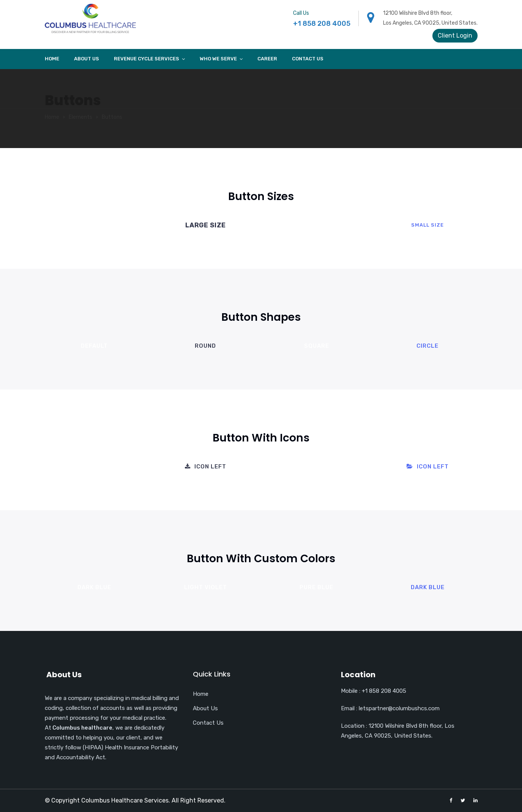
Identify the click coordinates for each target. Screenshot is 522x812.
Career (267, 59)
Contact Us (308, 59)
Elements (80, 117)
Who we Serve (218, 59)
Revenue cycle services (147, 59)
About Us (87, 59)
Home (52, 59)
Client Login (455, 35)
